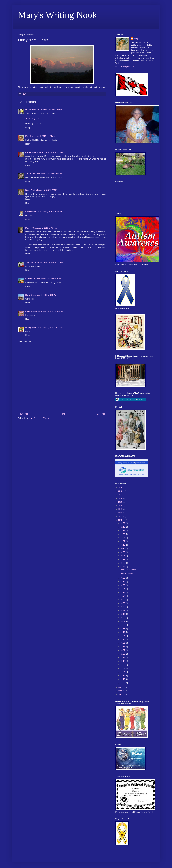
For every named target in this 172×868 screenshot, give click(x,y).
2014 (121, 506)
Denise (29, 228)
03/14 (123, 647)
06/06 (123, 603)
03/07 (123, 650)
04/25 (123, 625)
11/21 (123, 538)
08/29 (123, 567)
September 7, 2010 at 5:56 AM (51, 311)
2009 (121, 687)
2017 (121, 495)
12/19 (123, 527)
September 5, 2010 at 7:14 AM (45, 228)
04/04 (123, 636)
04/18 (123, 629)
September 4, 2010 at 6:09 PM (49, 212)
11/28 (123, 534)
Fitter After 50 (32, 311)
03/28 (123, 639)
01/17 (123, 676)
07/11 (123, 592)
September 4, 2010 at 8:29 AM (51, 152)
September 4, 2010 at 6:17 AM (43, 136)
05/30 (123, 607)
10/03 (123, 552)
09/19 (123, 559)
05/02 (123, 621)
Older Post (101, 414)
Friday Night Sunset (128, 570)
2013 (121, 509)
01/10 (123, 679)
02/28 (123, 654)
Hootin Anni (31, 109)
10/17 (123, 545)
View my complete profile (126, 67)
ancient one (31, 212)
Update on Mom (126, 573)
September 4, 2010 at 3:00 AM (49, 109)
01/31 (123, 668)
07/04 (123, 596)
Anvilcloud (30, 174)
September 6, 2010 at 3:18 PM (48, 279)
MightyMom (31, 328)
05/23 (123, 611)
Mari (27, 136)
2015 (121, 502)
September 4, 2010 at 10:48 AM (49, 174)
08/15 (123, 582)
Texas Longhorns (33, 119)
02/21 (123, 657)
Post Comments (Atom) (39, 418)
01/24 (123, 672)
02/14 (123, 661)
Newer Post (24, 414)
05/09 (123, 618)
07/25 (123, 589)
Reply (28, 128)
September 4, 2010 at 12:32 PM (44, 190)
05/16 (123, 614)
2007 (121, 695)
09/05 (123, 563)
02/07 (123, 665)
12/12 (123, 530)
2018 (121, 491)
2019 (121, 488)
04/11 (123, 632)
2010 (121, 520)
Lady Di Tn (30, 279)
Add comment (25, 342)
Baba (28, 190)
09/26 (123, 556)
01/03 (123, 683)
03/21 (123, 643)
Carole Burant (32, 152)
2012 (121, 513)
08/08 (123, 585)
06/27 (123, 600)
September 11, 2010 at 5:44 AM (50, 328)
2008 (121, 691)
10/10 (123, 549)
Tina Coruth (31, 262)
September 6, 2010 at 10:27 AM (50, 262)
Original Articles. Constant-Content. (130, 399)
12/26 (123, 523)
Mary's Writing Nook (58, 15)
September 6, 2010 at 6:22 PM (44, 295)
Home (62, 414)
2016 (121, 498)
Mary (136, 38)
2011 (121, 517)
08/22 (123, 578)
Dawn (28, 295)
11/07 (123, 541)
